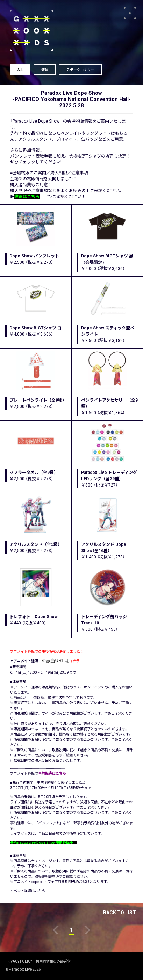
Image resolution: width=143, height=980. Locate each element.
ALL (20, 70)
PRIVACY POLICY (19, 961)
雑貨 (45, 70)
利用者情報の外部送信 (53, 961)
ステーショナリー (80, 70)
